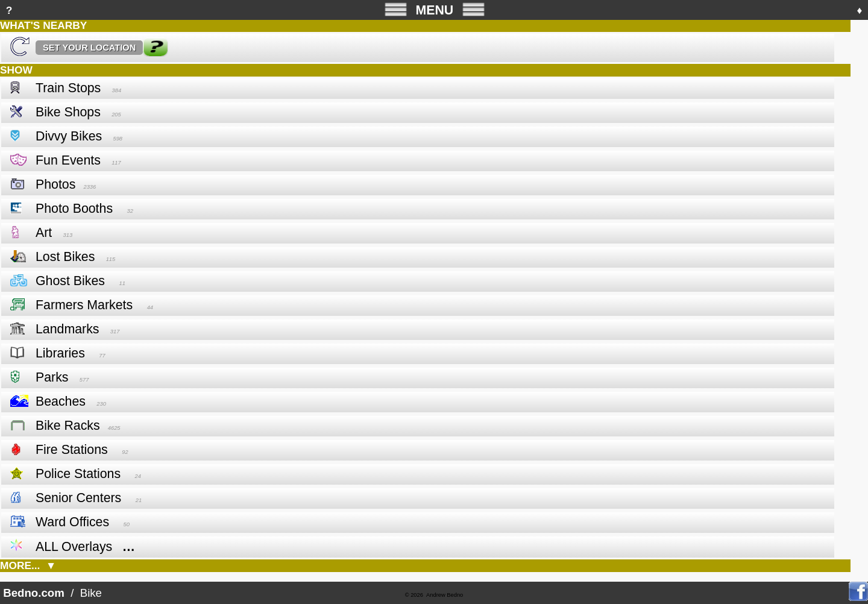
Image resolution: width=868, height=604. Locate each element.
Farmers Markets (84, 305)
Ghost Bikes (70, 281)
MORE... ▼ (28, 565)
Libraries (60, 353)
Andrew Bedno (445, 595)
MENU (435, 9)
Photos (55, 184)
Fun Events (68, 160)
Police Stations (78, 474)
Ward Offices (72, 522)
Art (44, 233)
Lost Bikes (65, 257)
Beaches (61, 401)
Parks (52, 377)
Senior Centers (78, 498)
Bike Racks (68, 426)
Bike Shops (68, 112)
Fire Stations (72, 450)
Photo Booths (74, 209)
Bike (91, 593)
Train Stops (68, 88)
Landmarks (68, 329)
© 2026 (414, 595)
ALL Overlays (74, 547)
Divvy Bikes (69, 136)
